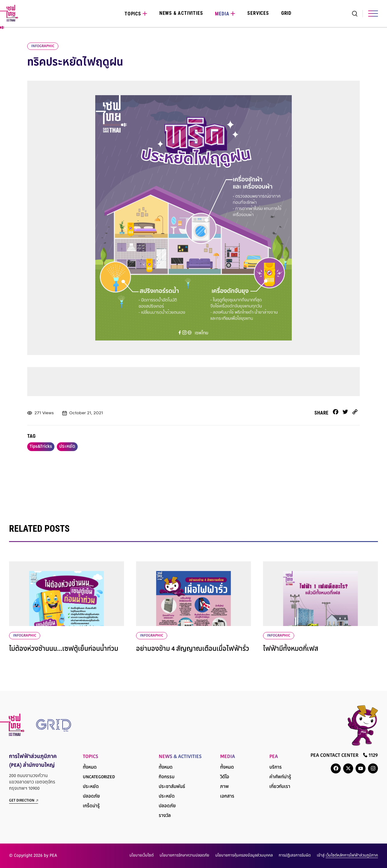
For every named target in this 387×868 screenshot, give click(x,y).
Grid (286, 13)
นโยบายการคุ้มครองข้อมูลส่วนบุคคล (244, 856)
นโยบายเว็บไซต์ (141, 856)
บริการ (276, 768)
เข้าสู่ (347, 856)
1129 (371, 755)
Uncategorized (99, 777)
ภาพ (224, 787)
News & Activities (181, 13)
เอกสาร (227, 797)
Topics (133, 14)
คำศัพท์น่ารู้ (280, 777)
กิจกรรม (167, 777)
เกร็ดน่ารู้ (91, 806)
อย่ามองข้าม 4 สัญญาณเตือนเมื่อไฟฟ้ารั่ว (193, 649)
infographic (43, 46)
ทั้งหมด (90, 768)
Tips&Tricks (41, 447)
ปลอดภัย (91, 797)
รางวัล (165, 816)
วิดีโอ (225, 777)
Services (258, 13)
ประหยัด (67, 447)
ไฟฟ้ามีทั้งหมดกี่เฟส (291, 649)
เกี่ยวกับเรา (280, 787)
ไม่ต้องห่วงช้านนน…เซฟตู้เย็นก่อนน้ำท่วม (64, 649)
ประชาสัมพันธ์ (172, 787)
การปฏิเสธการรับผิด (295, 856)
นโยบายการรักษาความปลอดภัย (184, 856)
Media (222, 14)
